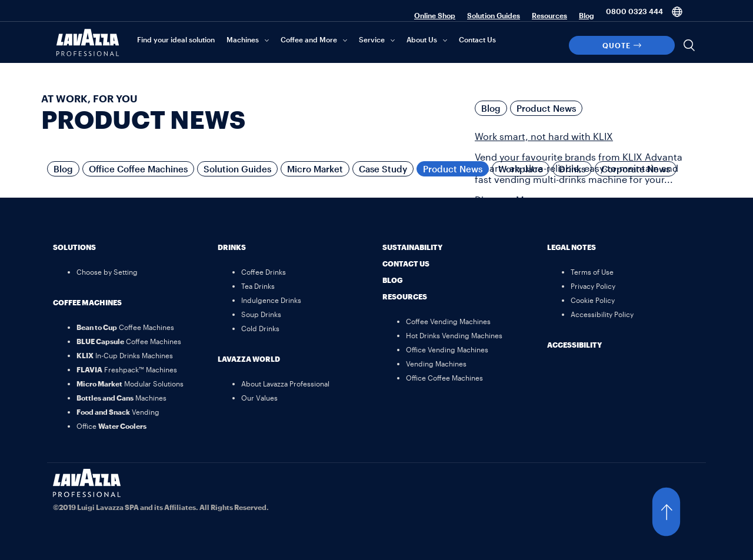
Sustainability (412, 247)
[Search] (689, 45)
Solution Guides (494, 15)
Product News (453, 169)
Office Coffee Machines (138, 169)
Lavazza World (249, 359)
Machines (243, 39)
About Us (422, 39)
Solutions (74, 247)
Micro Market (315, 169)
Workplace (521, 169)
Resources (549, 15)
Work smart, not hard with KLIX (544, 136)
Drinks (572, 169)
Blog (587, 15)
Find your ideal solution (176, 39)
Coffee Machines (87, 302)
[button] (678, 512)
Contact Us (477, 39)
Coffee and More (309, 39)
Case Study (383, 169)
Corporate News (636, 169)
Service (372, 39)
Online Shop (435, 15)
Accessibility (574, 345)
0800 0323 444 (634, 11)
